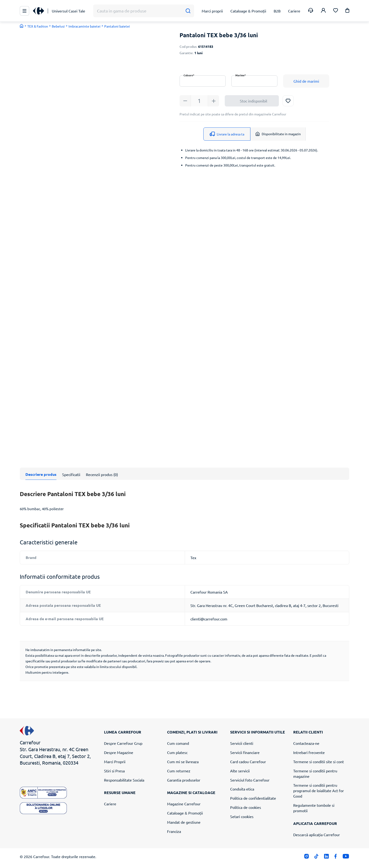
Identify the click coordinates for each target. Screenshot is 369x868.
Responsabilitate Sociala (124, 780)
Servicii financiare (245, 752)
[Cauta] (188, 11)
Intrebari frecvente (309, 752)
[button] (347, 11)
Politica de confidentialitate (253, 798)
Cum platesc (177, 752)
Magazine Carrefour (184, 804)
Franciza (174, 831)
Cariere (110, 804)
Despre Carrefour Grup (123, 743)
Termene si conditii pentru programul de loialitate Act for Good (319, 791)
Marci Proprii (115, 762)
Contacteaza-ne (306, 743)
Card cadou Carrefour (248, 762)
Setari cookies (242, 816)
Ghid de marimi (306, 81)
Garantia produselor (184, 780)
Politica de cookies (246, 807)
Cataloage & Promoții (185, 813)
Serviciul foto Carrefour (250, 780)
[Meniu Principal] (24, 11)
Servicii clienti (242, 743)
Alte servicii (240, 771)
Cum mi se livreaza (183, 762)
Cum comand (178, 743)
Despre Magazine (119, 752)
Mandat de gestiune (184, 822)
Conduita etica (242, 789)
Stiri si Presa (114, 771)
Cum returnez (179, 771)
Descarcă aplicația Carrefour (317, 835)
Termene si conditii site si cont (319, 762)
